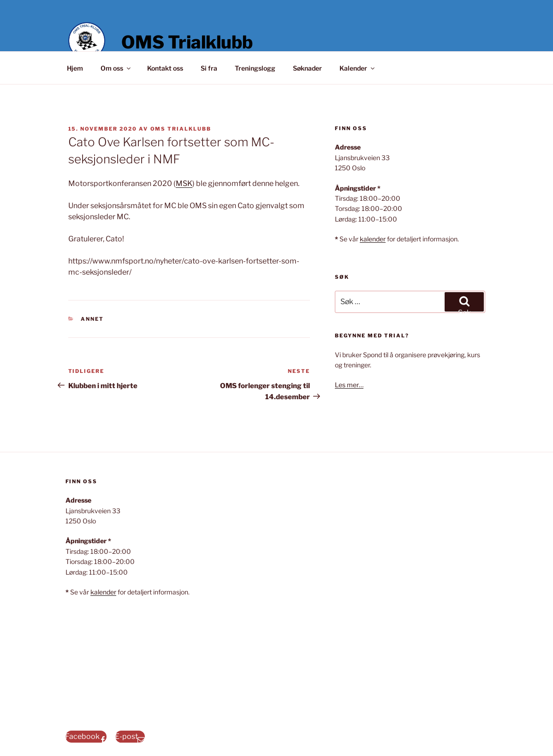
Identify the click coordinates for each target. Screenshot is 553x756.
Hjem (75, 68)
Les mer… (349, 385)
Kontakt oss (165, 68)
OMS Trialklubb (187, 42)
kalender (373, 239)
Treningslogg (255, 68)
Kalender (358, 68)
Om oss (116, 68)
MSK (184, 183)
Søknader (307, 68)
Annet (92, 319)
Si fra (209, 68)
